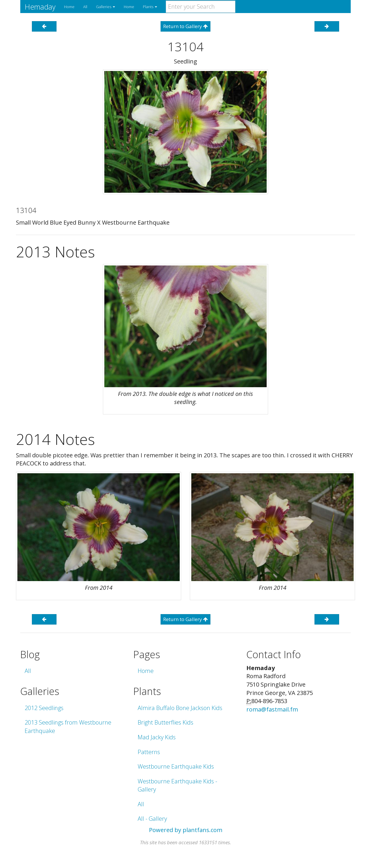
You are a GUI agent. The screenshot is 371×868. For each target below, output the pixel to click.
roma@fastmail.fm (272, 709)
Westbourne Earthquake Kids (176, 766)
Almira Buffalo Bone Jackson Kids (180, 708)
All (85, 7)
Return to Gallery (185, 26)
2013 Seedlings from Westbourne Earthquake (68, 727)
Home (69, 7)
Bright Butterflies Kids (166, 722)
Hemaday (40, 7)
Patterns (149, 752)
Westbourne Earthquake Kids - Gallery (177, 785)
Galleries (106, 7)
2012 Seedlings (44, 708)
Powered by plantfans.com (186, 830)
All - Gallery (152, 819)
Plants (150, 7)
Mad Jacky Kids (157, 737)
